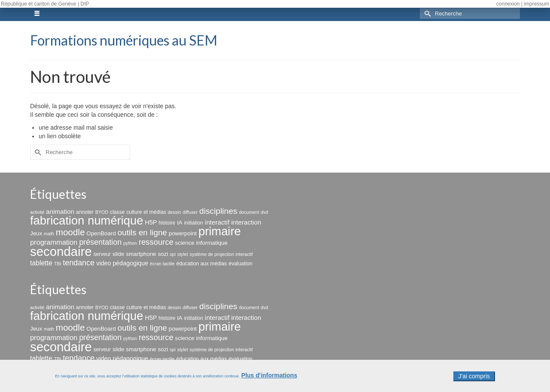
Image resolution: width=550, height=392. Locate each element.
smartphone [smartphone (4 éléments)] (141, 254)
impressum (536, 4)
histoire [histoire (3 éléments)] (167, 223)
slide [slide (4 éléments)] (118, 254)
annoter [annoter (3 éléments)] (85, 212)
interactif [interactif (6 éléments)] (217, 222)
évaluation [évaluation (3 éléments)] (240, 264)
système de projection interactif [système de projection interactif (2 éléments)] (221, 254)
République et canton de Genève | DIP (45, 4)
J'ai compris (474, 379)
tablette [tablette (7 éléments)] (41, 263)
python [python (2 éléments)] (130, 243)
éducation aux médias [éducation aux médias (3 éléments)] (202, 264)
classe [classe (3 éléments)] (117, 212)
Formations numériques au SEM (124, 40)
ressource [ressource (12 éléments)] (156, 242)
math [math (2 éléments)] (49, 234)
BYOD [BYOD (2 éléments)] (102, 212)
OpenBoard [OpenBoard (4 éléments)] (101, 233)
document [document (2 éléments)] (249, 212)
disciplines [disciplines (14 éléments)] (218, 211)
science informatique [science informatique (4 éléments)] (201, 243)
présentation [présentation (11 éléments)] (100, 242)
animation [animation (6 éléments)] (60, 211)
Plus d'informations (269, 378)
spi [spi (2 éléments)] (173, 254)
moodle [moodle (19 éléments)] (70, 232)
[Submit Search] (426, 14)
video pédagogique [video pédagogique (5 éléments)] (122, 263)
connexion (508, 4)
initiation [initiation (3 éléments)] (194, 223)
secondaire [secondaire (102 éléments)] (61, 251)
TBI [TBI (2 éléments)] (58, 264)
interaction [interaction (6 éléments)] (246, 222)
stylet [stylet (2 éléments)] (183, 254)
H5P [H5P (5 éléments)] (151, 222)
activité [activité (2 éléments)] (37, 212)
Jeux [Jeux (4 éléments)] (36, 233)
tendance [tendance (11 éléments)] (79, 263)
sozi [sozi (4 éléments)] (163, 254)
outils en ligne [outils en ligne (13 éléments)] (142, 232)
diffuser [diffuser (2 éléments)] (190, 212)
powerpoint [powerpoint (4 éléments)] (182, 233)
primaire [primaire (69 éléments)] (220, 231)
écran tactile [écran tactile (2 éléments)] (162, 264)
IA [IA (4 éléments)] (180, 223)
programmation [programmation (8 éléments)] (54, 242)
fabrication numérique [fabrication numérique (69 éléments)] (87, 220)
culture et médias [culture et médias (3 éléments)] (146, 212)
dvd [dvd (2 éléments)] (264, 212)
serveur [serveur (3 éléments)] (102, 254)
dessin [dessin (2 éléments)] (174, 212)
